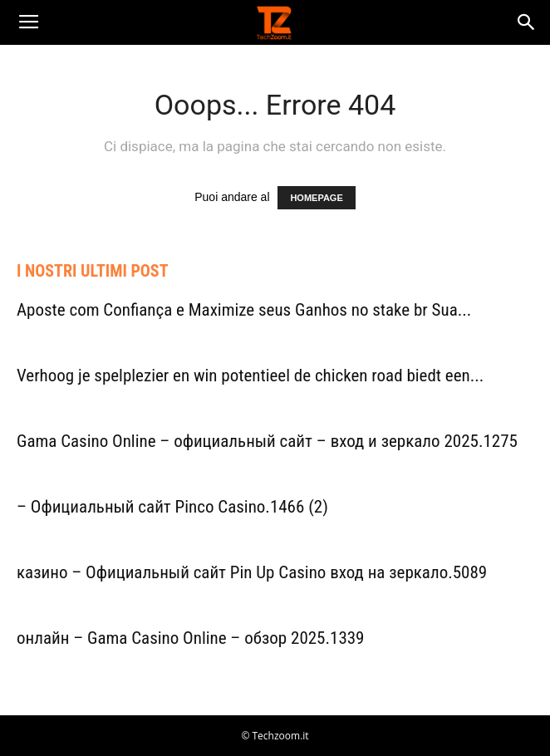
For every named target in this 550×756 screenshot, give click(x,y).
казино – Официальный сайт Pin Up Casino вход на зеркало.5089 (252, 572)
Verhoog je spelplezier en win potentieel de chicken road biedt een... (250, 376)
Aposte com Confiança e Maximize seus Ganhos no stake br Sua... (244, 310)
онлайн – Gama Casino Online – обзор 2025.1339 (190, 638)
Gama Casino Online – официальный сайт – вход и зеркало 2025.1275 (267, 441)
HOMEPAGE (316, 198)
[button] (527, 22)
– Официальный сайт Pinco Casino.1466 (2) (172, 507)
